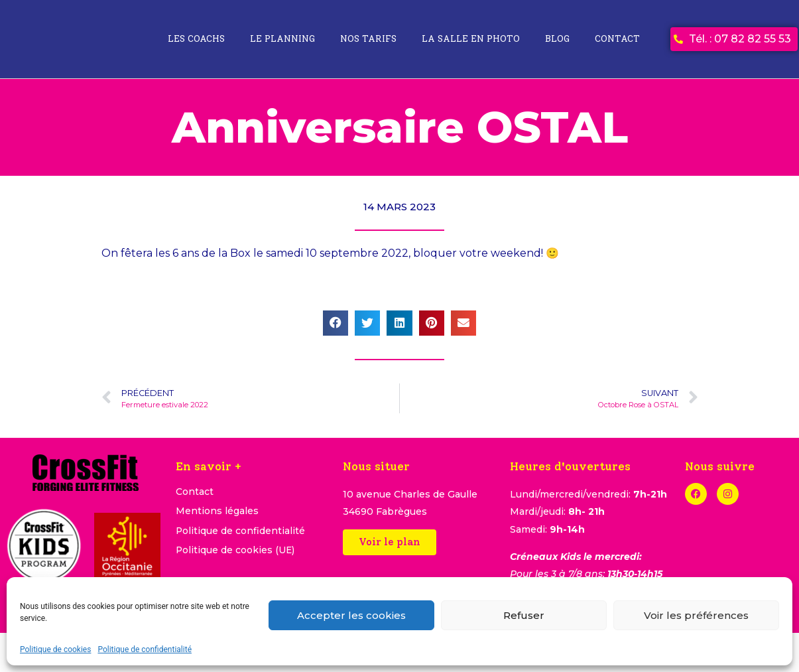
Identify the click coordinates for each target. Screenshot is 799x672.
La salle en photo (471, 39)
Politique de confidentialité (145, 649)
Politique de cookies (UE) (236, 552)
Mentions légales (217, 512)
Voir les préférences (696, 615)
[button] (336, 323)
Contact (617, 39)
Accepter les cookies (351, 615)
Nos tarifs (368, 39)
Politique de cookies (55, 649)
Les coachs (196, 39)
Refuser (524, 615)
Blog (557, 39)
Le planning (282, 39)
